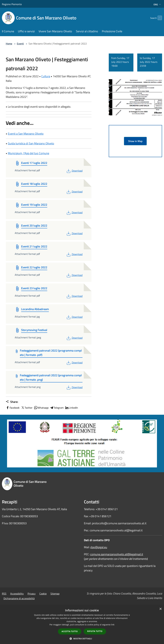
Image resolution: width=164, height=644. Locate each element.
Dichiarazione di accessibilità (19, 598)
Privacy (32, 594)
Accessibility (17, 594)
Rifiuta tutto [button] (95, 631)
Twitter (27, 408)
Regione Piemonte (12, 4)
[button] (82, 639)
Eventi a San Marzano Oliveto (26, 134)
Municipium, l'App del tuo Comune (29, 153)
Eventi (20, 44)
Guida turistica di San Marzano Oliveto (31, 143)
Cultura (46, 76)
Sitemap (55, 594)
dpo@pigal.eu (99, 547)
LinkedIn (71, 408)
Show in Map (135, 141)
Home (9, 44)
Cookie (43, 594)
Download (74, 171)
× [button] (160, 609)
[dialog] (82, 625)
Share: (12, 402)
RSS (4, 594)
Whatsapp (41, 408)
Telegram (57, 408)
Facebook (13, 408)
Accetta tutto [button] (70, 631)
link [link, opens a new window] (113, 625)
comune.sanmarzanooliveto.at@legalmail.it (117, 554)
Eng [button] (158, 4)
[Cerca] (158, 18)
